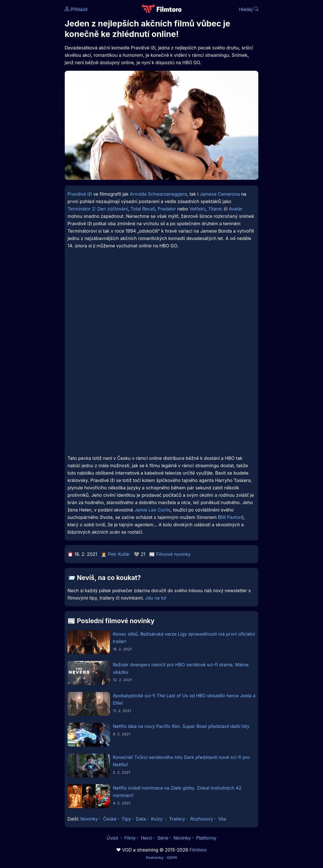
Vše (222, 819)
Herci (146, 838)
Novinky (89, 819)
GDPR (172, 857)
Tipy (126, 819)
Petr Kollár (119, 554)
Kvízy (157, 819)
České (110, 819)
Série (163, 838)
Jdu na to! (156, 598)
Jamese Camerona (220, 194)
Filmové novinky (173, 554)
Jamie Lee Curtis (152, 510)
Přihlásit (76, 9)
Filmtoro (198, 850)
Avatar (236, 209)
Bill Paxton (231, 517)
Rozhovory (202, 819)
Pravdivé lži (80, 194)
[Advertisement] (31, 87)
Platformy (206, 838)
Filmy (130, 838)
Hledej (249, 9)
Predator (167, 209)
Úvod (113, 838)
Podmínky (155, 857)
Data (141, 819)
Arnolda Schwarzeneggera (158, 194)
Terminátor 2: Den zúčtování (98, 209)
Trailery (177, 819)
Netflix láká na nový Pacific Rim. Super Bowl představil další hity (181, 726)
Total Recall (143, 209)
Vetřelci (198, 209)
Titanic (215, 209)
